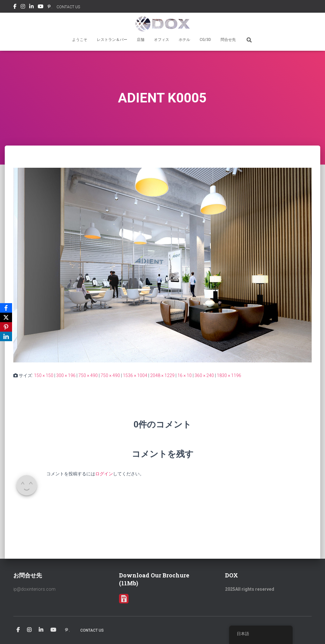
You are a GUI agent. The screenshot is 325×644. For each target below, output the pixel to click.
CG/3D (205, 40)
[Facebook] (6, 308)
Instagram (23, 7)
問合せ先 (228, 40)
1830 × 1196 (229, 375)
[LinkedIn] (6, 336)
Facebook (15, 7)
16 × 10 (185, 375)
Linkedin (31, 7)
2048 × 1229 (162, 375)
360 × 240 (204, 375)
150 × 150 (44, 375)
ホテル (184, 40)
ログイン (104, 474)
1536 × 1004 (135, 375)
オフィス (162, 40)
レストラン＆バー (112, 40)
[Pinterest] (6, 327)
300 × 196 (66, 375)
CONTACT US (68, 7)
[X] (6, 317)
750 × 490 (88, 375)
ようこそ (80, 40)
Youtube (41, 7)
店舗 (141, 40)
